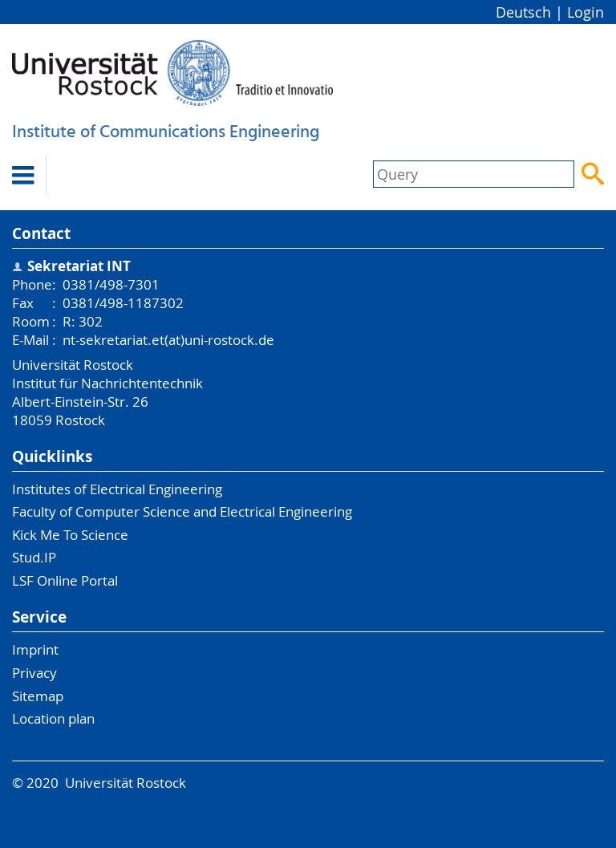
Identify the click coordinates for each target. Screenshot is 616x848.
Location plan (53, 718)
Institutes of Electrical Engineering (117, 489)
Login (586, 12)
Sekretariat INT (79, 266)
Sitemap (38, 696)
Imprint (35, 649)
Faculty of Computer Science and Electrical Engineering (182, 511)
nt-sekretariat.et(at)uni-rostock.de (168, 340)
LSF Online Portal (65, 580)
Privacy (34, 673)
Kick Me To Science (70, 535)
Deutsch (523, 12)
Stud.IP (34, 557)
